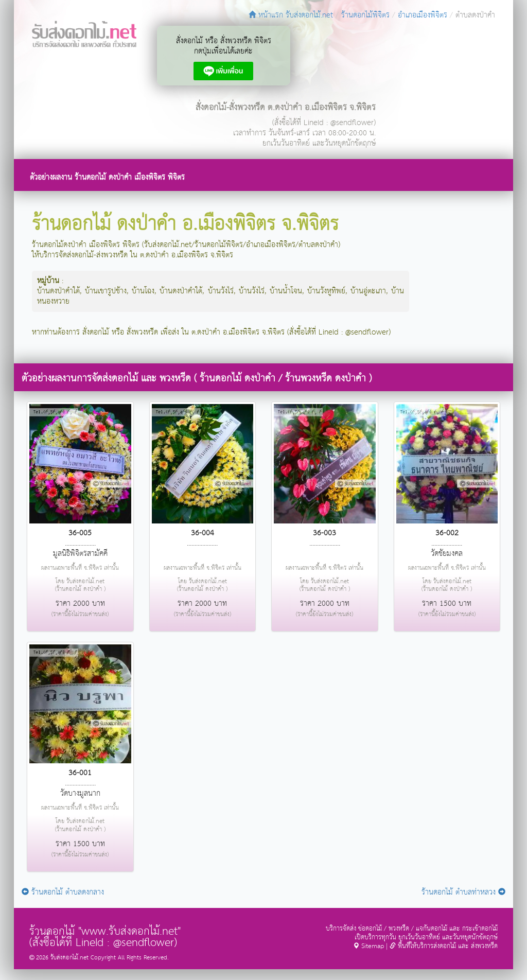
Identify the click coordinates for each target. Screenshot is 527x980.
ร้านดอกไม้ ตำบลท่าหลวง (463, 892)
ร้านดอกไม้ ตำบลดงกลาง (63, 892)
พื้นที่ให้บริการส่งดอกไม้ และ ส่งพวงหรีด (444, 946)
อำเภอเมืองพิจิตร (423, 15)
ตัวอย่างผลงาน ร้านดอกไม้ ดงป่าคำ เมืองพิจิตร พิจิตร (107, 177)
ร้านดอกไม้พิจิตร (365, 15)
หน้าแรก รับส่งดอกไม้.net (291, 15)
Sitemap (368, 946)
